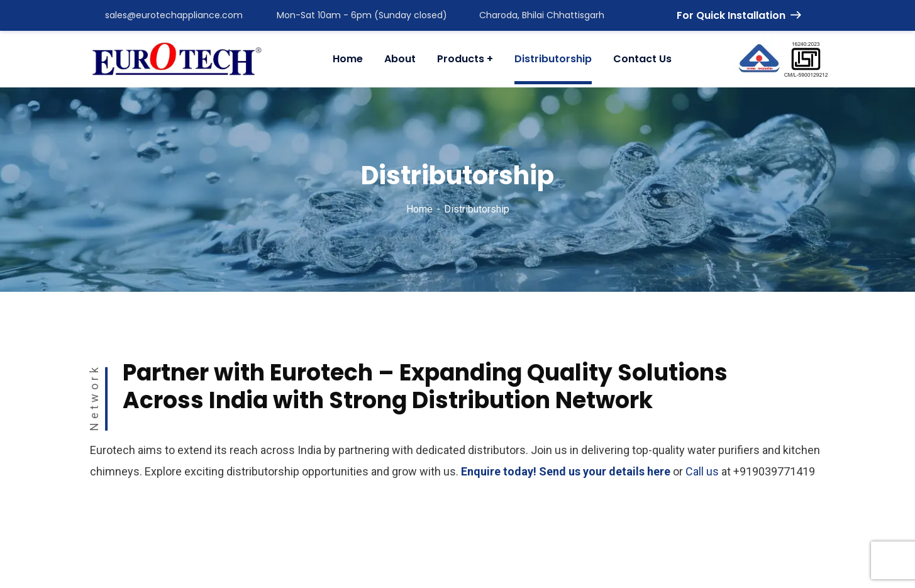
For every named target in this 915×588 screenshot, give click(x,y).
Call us (702, 471)
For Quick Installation (739, 15)
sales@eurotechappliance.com (166, 15)
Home (419, 209)
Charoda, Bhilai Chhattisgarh (535, 15)
